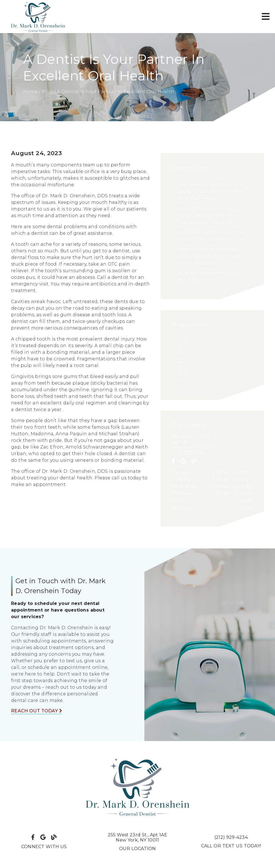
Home (30, 92)
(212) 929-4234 (188, 452)
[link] (38, 17)
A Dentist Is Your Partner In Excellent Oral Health (116, 92)
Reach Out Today (37, 711)
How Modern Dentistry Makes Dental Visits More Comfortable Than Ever (207, 215)
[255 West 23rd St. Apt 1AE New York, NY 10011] (212, 442)
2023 (183, 371)
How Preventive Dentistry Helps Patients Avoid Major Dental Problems (209, 256)
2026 (183, 341)
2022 (183, 381)
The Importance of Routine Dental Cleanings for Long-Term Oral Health (210, 191)
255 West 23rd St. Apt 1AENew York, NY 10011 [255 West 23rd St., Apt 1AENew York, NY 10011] (137, 837)
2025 (183, 351)
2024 (183, 361)
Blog (47, 92)
